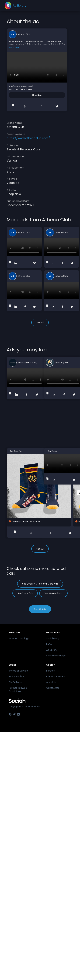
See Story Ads (25, 593)
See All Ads (40, 609)
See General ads (53, 593)
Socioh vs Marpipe (56, 656)
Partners (51, 671)
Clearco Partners (56, 676)
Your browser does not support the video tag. (37, 67)
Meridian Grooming (28, 363)
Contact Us (53, 688)
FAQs (49, 644)
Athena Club (24, 34)
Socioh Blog (53, 638)
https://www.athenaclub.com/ (21, 86)
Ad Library (52, 650)
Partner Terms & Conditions (18, 690)
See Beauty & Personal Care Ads (40, 584)
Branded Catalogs (19, 638)
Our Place (52, 451)
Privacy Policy (16, 676)
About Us (51, 682)
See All (40, 322)
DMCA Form (15, 682)
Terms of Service (18, 671)
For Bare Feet (16, 451)
